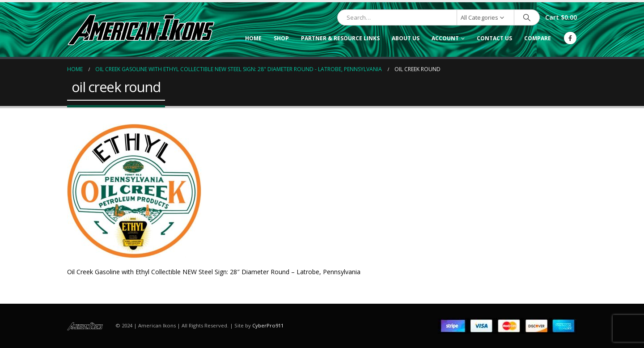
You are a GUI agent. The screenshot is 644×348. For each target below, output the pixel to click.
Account (445, 38)
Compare (538, 38)
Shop (281, 38)
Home (253, 38)
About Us (406, 38)
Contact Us (494, 38)
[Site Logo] (141, 30)
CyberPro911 (268, 325)
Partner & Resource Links (340, 38)
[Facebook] (570, 38)
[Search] (527, 17)
